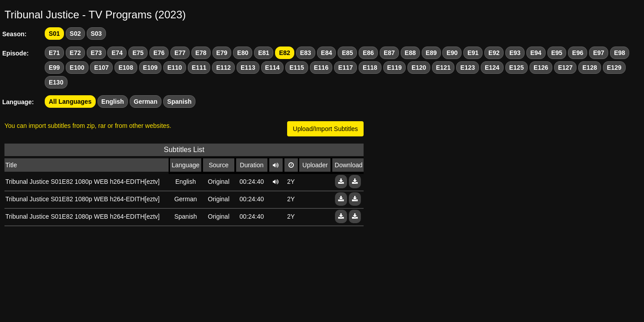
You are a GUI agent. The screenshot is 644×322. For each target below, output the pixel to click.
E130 (56, 82)
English (113, 102)
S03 (96, 34)
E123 (468, 68)
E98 (620, 53)
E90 (452, 53)
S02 (75, 34)
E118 (370, 68)
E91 (473, 53)
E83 (306, 53)
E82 (285, 53)
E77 (180, 53)
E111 (199, 68)
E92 (494, 53)
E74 (117, 53)
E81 (264, 53)
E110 (175, 68)
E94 (536, 53)
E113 (248, 68)
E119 (395, 68)
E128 (590, 68)
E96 (578, 53)
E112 (223, 68)
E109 (150, 68)
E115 (297, 68)
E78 (201, 53)
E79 (222, 53)
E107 (101, 68)
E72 (75, 53)
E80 (243, 53)
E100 (77, 68)
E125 (517, 68)
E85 (347, 53)
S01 (54, 34)
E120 (419, 68)
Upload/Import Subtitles (326, 129)
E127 (566, 68)
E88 (410, 53)
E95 (557, 53)
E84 (327, 53)
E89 (431, 53)
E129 (614, 68)
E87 (389, 53)
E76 (159, 53)
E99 (54, 68)
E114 (273, 68)
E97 (599, 53)
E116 (321, 68)
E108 (126, 68)
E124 (492, 68)
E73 (96, 53)
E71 (54, 53)
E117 (345, 68)
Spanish (179, 102)
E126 (541, 68)
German (146, 102)
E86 (368, 53)
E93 (515, 53)
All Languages (70, 102)
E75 (138, 53)
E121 (443, 68)
